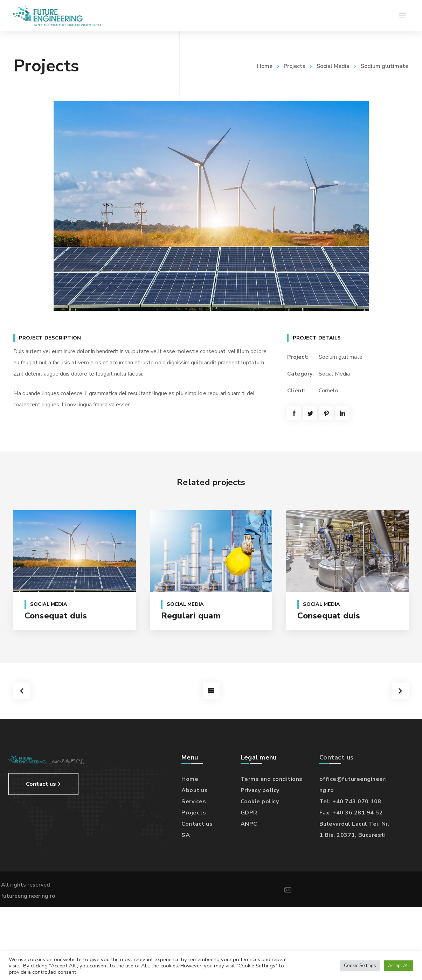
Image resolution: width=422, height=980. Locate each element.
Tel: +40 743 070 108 (350, 800)
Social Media (333, 66)
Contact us (197, 823)
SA (186, 834)
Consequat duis (56, 616)
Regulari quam (191, 616)
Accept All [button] (399, 966)
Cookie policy (260, 800)
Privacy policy (260, 789)
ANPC (249, 823)
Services (194, 800)
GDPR (249, 812)
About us (195, 789)
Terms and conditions (272, 778)
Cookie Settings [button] (360, 966)
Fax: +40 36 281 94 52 (351, 812)
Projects (295, 66)
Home (265, 66)
